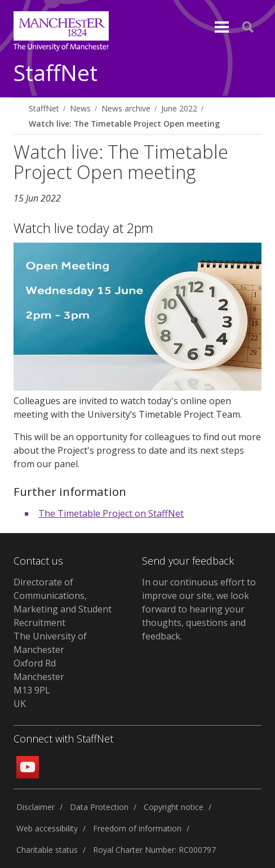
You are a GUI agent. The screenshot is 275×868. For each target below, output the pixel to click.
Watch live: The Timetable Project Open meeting (124, 124)
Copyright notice (174, 807)
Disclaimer (36, 807)
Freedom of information (137, 828)
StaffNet (56, 73)
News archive (126, 108)
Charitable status (47, 850)
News (80, 108)
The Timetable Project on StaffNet (111, 513)
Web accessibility (47, 828)
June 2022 (179, 108)
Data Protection (99, 807)
